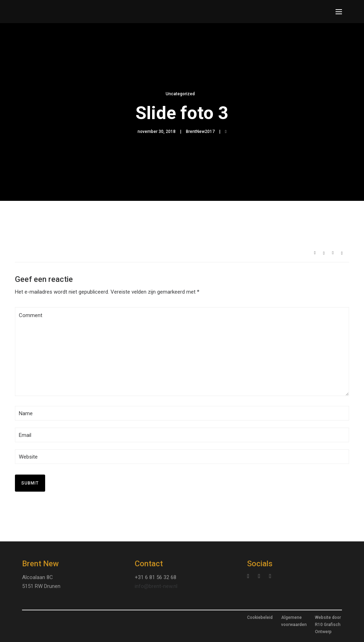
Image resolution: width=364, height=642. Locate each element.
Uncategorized (180, 94)
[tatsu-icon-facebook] (270, 576)
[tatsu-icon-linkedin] (261, 576)
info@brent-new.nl (156, 586)
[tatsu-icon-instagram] (250, 576)
